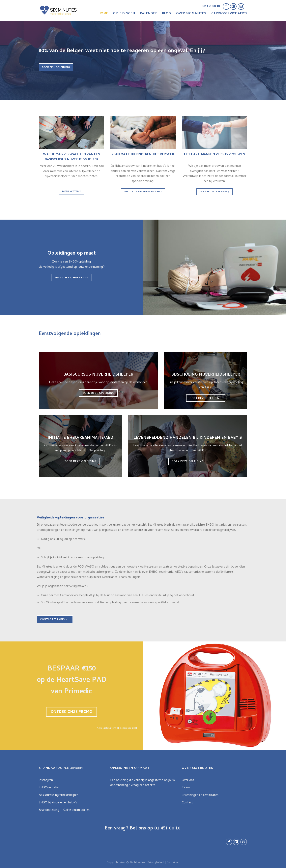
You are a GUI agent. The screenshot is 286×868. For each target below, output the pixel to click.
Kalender (148, 14)
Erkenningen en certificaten (200, 795)
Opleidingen (124, 14)
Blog (167, 14)
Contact (187, 803)
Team (186, 788)
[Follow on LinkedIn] (233, 6)
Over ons (188, 780)
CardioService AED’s (229, 14)
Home (103, 14)
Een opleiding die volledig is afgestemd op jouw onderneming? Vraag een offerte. (143, 783)
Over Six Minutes (191, 14)
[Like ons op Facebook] (226, 6)
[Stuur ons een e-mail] (241, 6)
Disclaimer (173, 863)
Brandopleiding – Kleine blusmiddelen (64, 810)
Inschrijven (46, 780)
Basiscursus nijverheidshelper (58, 795)
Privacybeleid (156, 863)
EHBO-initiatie (49, 788)
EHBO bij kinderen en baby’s (58, 803)
